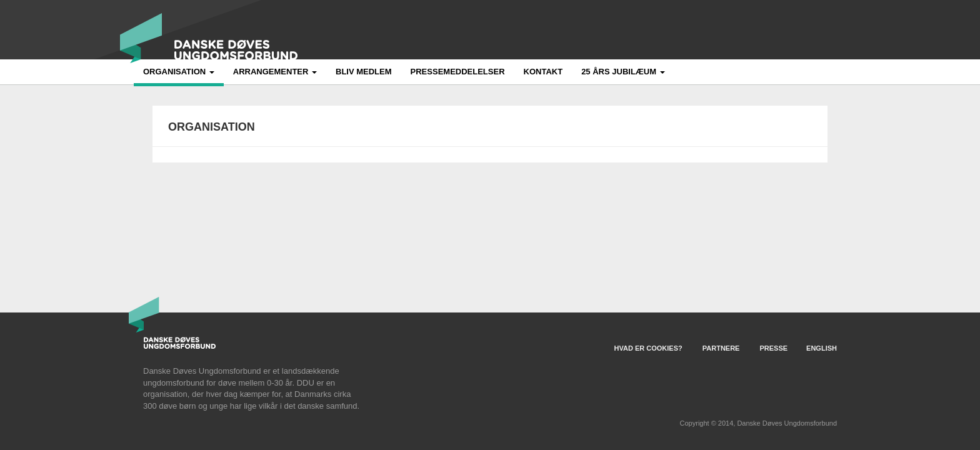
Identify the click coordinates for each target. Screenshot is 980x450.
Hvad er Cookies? (648, 348)
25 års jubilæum (623, 72)
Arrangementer (275, 72)
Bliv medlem (364, 72)
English (822, 348)
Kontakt (543, 72)
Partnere (721, 348)
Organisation (179, 72)
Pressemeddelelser (458, 72)
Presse (773, 348)
